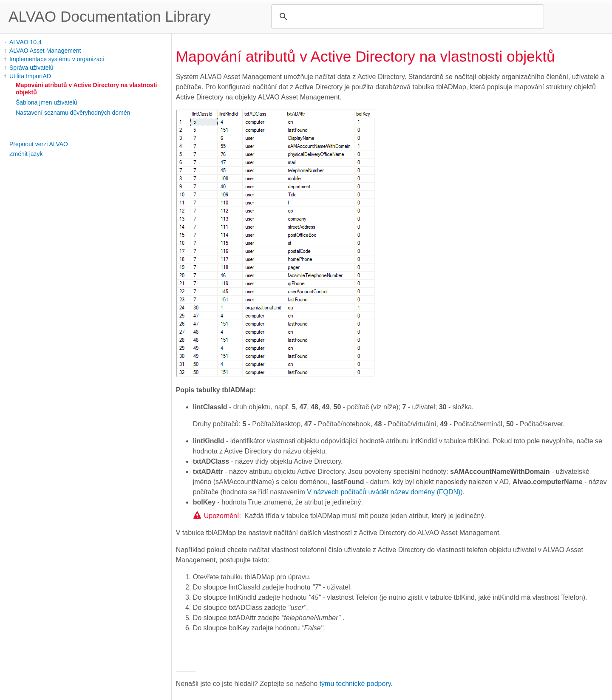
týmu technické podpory (355, 684)
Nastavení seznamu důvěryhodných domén (73, 113)
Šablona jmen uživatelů (47, 102)
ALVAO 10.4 (25, 42)
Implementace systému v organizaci (57, 59)
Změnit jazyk (26, 154)
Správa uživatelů (31, 68)
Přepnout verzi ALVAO (39, 144)
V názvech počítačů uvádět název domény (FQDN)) (385, 492)
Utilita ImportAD (30, 76)
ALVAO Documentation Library (110, 16)
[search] (406, 17)
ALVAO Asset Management (45, 51)
